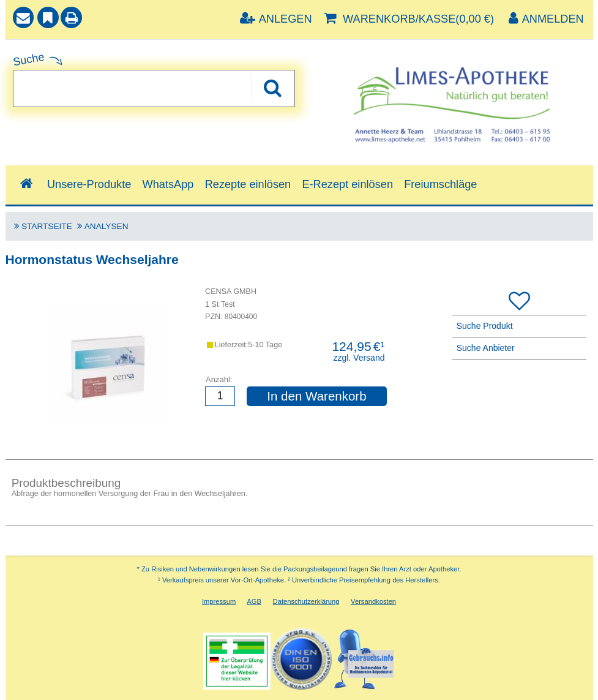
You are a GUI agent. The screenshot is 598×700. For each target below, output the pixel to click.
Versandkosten (373, 601)
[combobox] (154, 88)
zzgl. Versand (359, 358)
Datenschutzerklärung (306, 601)
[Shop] (27, 184)
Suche (29, 59)
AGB (254, 601)
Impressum (219, 601)
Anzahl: (219, 379)
